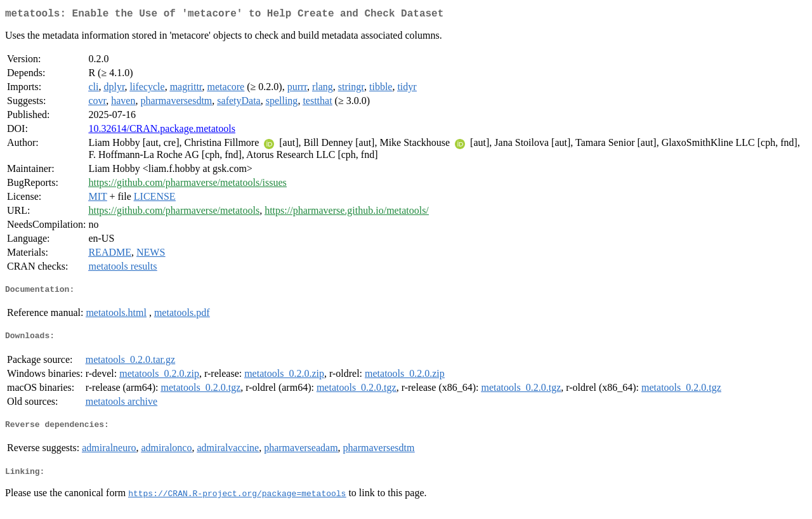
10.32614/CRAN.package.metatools (162, 131)
